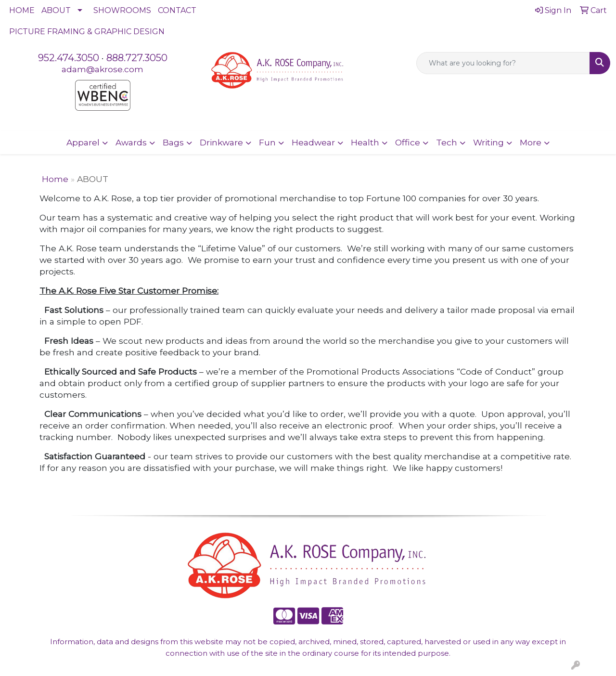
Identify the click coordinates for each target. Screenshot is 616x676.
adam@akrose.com (103, 69)
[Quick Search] (503, 63)
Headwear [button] (313, 142)
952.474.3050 (69, 58)
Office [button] (408, 142)
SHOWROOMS (122, 10)
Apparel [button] (83, 142)
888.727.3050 (137, 58)
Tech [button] (447, 142)
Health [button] (365, 142)
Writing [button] (488, 142)
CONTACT (177, 10)
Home (55, 179)
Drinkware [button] (221, 142)
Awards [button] (131, 142)
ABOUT (56, 10)
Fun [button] (267, 142)
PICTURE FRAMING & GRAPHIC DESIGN (87, 32)
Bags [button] (173, 142)
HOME (22, 10)
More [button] (531, 142)
